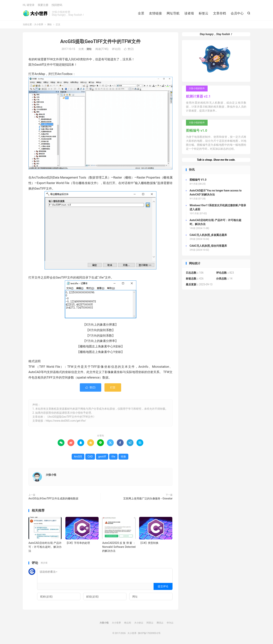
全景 (141, 13)
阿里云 (150, 623)
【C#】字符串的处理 (78, 543)
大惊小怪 (51, 475)
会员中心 (237, 13)
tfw (113, 457)
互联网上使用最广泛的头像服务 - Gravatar (148, 498)
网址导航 (173, 13)
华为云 (170, 623)
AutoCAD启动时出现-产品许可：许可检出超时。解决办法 (45, 547)
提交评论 (163, 586)
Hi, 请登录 (29, 5)
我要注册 (43, 5)
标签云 (204, 13)
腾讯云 (160, 623)
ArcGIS (78, 457)
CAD (90, 457)
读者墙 (189, 13)
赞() (129, 49)
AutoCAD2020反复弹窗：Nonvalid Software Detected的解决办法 (119, 547)
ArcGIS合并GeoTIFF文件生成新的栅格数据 (53, 498)
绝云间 (128, 623)
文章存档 (220, 13)
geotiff (102, 457)
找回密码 (57, 5)
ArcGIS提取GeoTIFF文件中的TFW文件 (100, 41)
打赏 (113, 387)
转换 (123, 457)
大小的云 (139, 623)
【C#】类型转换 (149, 543)
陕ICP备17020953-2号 (149, 633)
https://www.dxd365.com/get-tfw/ (66, 421)
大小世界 (35, 13)
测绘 (49, 24)
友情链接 (155, 13)
